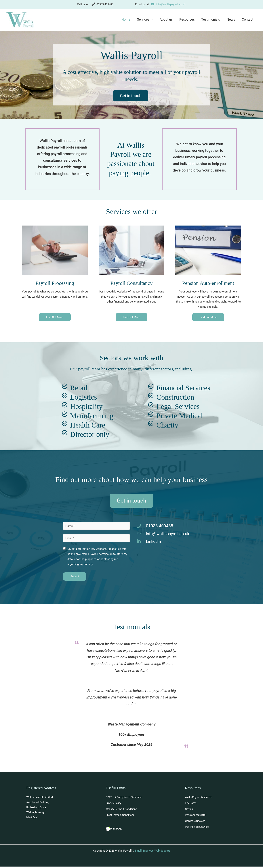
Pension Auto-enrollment (208, 283)
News (231, 19)
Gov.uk (189, 810)
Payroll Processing (55, 283)
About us (167, 19)
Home (127, 19)
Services (144, 19)
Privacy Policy (114, 804)
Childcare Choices (196, 822)
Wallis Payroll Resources (200, 798)
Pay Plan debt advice (198, 828)
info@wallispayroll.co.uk (168, 4)
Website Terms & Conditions (123, 810)
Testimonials (211, 19)
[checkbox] (64, 550)
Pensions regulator (197, 816)
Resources (187, 19)
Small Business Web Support (152, 852)
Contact (248, 19)
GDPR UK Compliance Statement (125, 798)
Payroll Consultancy (131, 283)
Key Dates (191, 804)
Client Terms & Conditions (122, 816)
